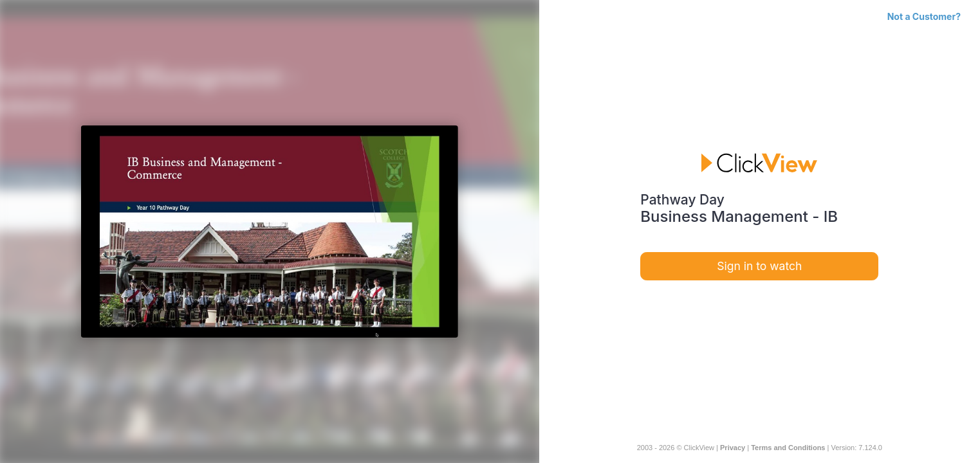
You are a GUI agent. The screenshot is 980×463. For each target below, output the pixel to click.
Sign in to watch (759, 266)
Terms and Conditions (788, 448)
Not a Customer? (924, 16)
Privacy (733, 448)
